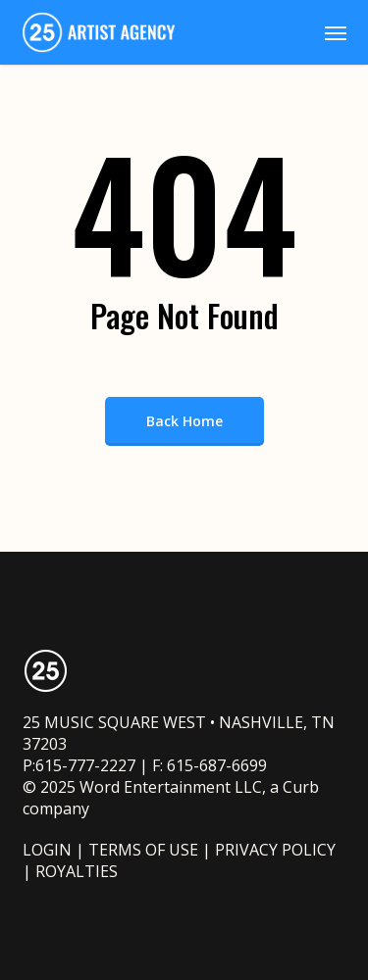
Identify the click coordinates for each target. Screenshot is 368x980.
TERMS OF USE (143, 850)
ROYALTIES (77, 871)
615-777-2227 (85, 765)
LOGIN (47, 850)
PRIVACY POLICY (275, 850)
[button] (336, 32)
